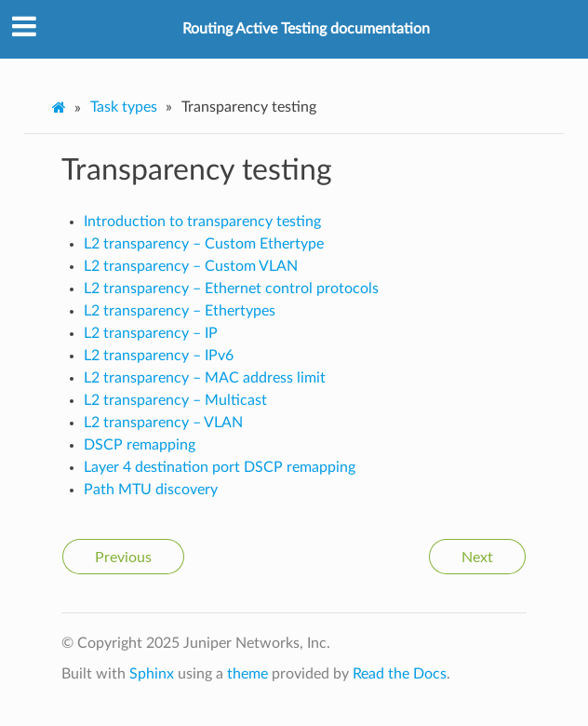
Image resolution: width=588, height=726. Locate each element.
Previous (123, 558)
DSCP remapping (140, 445)
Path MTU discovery (151, 490)
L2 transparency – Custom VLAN (191, 266)
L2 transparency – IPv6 (159, 356)
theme (247, 674)
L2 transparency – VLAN (163, 423)
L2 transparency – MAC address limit (205, 378)
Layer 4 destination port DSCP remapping (220, 467)
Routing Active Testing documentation (306, 29)
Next (477, 558)
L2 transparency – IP (151, 333)
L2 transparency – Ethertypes (180, 311)
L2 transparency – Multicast (175, 400)
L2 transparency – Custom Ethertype (204, 244)
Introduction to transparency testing (202, 222)
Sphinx (152, 674)
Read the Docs (400, 674)
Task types (124, 107)
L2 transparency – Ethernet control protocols (231, 289)
